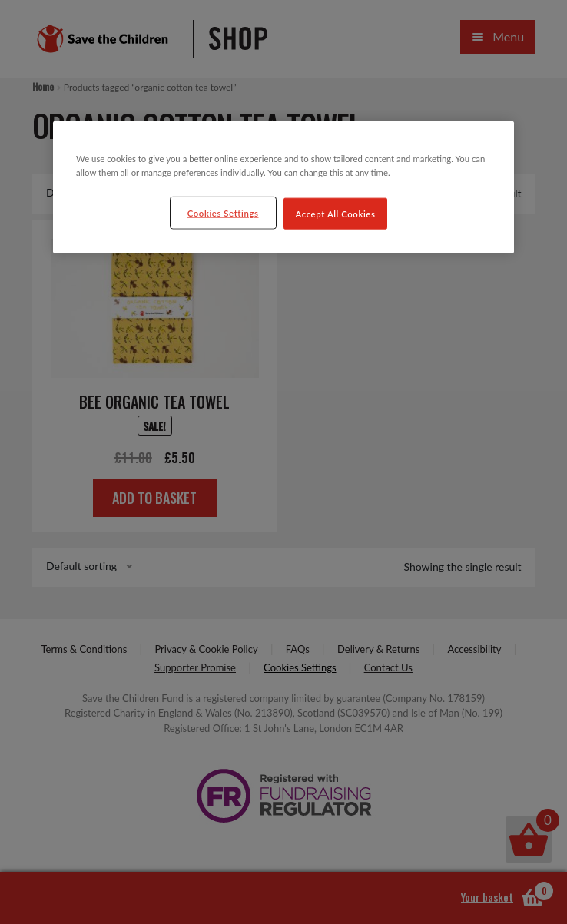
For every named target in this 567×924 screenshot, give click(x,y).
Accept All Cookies (336, 213)
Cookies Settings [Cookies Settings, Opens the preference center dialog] (223, 212)
